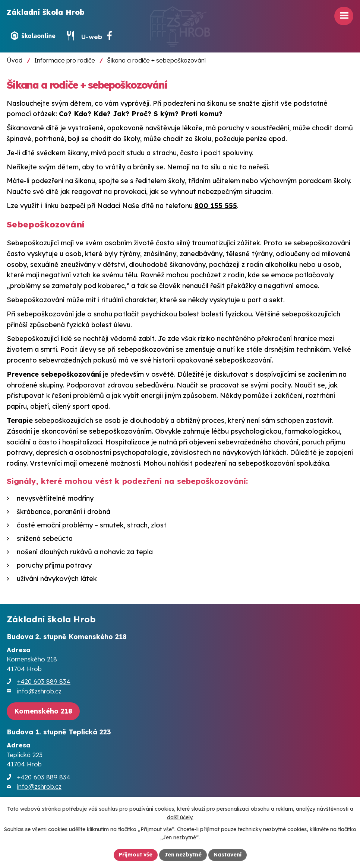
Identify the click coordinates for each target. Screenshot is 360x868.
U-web (92, 37)
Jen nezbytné (183, 855)
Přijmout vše (136, 855)
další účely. (180, 817)
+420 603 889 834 (44, 681)
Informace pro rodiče (65, 60)
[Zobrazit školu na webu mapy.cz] (43, 711)
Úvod (15, 60)
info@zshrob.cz (39, 691)
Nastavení (228, 855)
